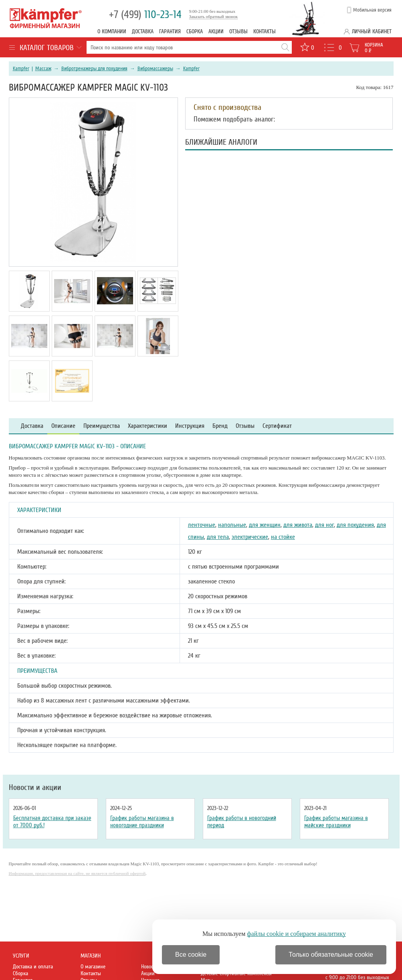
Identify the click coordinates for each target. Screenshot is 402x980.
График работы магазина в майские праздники (336, 822)
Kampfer (21, 69)
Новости (149, 967)
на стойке (283, 537)
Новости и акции (35, 788)
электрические (250, 537)
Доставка (143, 31)
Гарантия (170, 31)
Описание (63, 426)
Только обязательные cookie (331, 955)
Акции (216, 31)
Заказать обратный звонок (214, 16)
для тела (218, 537)
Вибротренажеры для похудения (94, 69)
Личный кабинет (372, 31)
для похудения (355, 525)
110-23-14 (145, 15)
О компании (112, 31)
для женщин (265, 525)
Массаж (43, 69)
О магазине (93, 967)
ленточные (202, 525)
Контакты (265, 31)
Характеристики (147, 426)
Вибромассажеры (155, 69)
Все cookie (191, 955)
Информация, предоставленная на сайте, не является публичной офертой (77, 873)
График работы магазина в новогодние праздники (142, 822)
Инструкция (190, 426)
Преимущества (102, 426)
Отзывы (238, 31)
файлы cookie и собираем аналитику (296, 934)
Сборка (195, 31)
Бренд (220, 426)
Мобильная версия (372, 10)
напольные (232, 525)
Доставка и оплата (33, 967)
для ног (324, 525)
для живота (298, 525)
